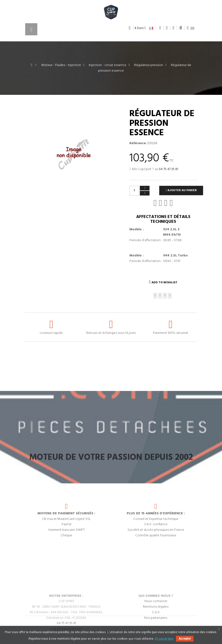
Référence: (138, 143)
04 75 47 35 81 (168, 169)
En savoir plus (164, 639)
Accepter (185, 639)
